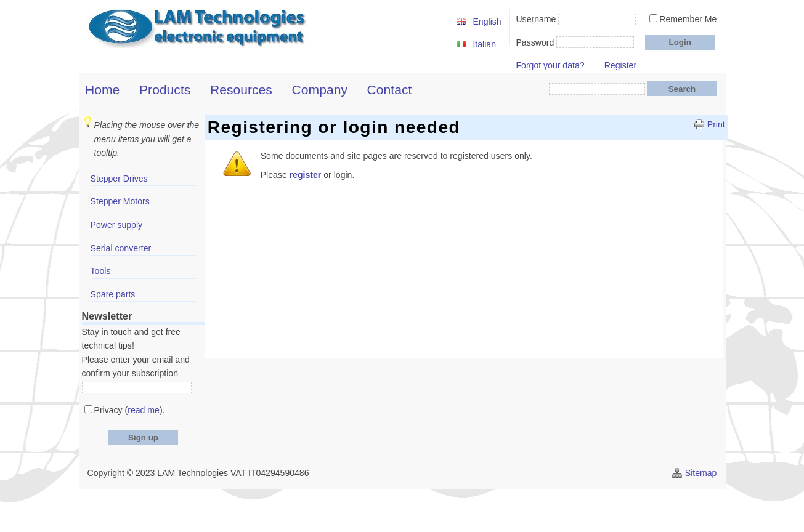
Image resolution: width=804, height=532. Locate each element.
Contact (390, 90)
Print (716, 124)
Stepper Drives (119, 179)
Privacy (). (130, 410)
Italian (484, 44)
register (306, 175)
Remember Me (688, 19)
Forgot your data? (550, 65)
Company (320, 90)
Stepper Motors (120, 201)
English (487, 22)
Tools (101, 271)
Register (620, 65)
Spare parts (113, 294)
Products (165, 90)
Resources (241, 90)
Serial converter (121, 248)
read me (144, 410)
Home (102, 90)
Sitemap (701, 473)
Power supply (117, 225)
